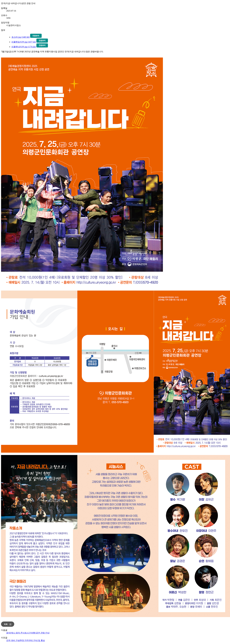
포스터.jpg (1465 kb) (21, 37)
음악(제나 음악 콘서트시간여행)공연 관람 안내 (28, 633)
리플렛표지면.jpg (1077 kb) (24, 42)
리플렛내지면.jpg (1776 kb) (24, 47)
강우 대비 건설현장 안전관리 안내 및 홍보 (26, 640)
